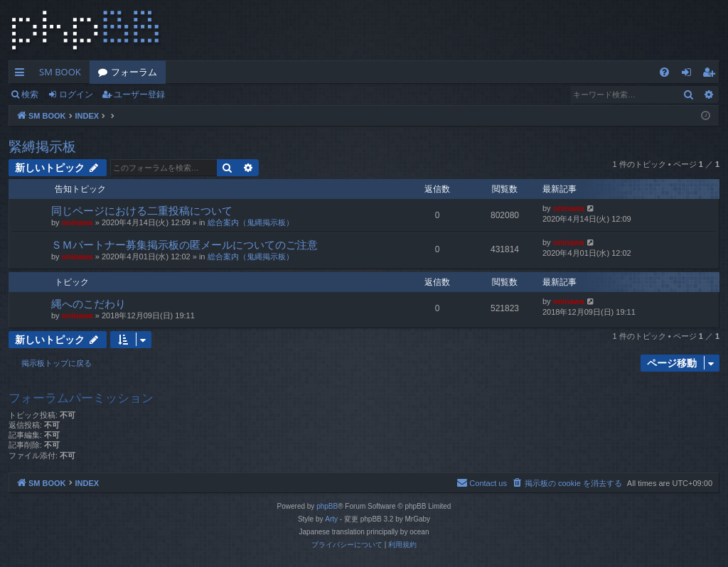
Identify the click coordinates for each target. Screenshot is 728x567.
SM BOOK (60, 72)
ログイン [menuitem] (690, 75)
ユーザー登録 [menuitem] (712, 75)
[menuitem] (664, 72)
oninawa (77, 222)
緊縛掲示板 (42, 146)
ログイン (76, 94)
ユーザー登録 (139, 94)
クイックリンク (22, 75)
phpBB (327, 506)
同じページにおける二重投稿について (142, 210)
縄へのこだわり (89, 303)
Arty (331, 519)
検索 (30, 94)
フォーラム (134, 72)
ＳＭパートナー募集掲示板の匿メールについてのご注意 (184, 244)
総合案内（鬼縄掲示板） (251, 222)
